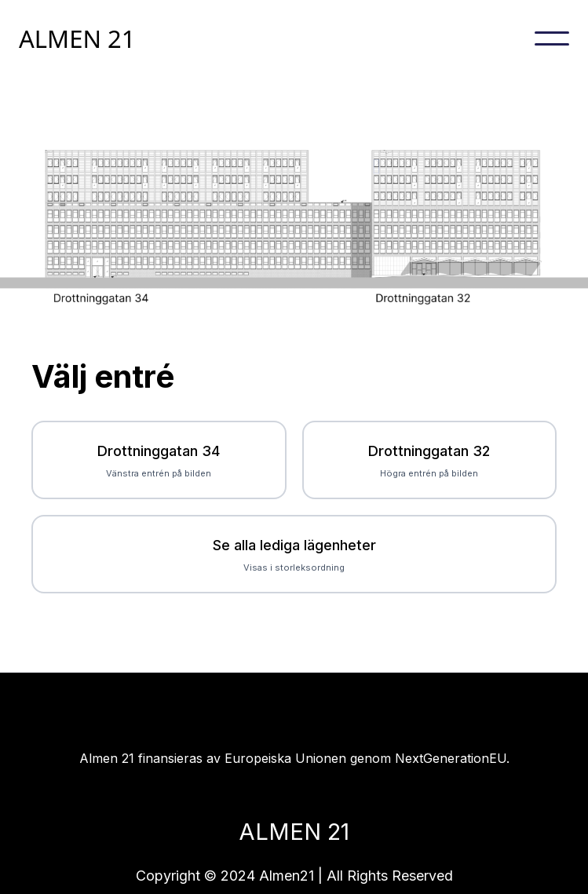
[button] (552, 38)
